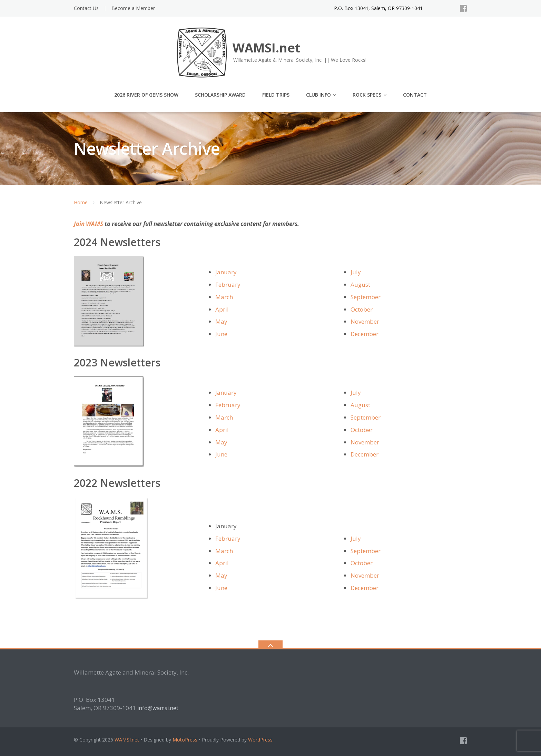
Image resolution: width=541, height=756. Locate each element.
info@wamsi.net (158, 708)
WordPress (260, 740)
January (226, 272)
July (356, 272)
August (360, 284)
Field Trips (276, 95)
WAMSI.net (127, 740)
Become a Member (133, 8)
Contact (415, 95)
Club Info (318, 95)
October (362, 309)
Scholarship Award (220, 95)
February (228, 284)
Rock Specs (367, 95)
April (222, 309)
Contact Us (86, 8)
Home (81, 202)
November (365, 321)
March (224, 297)
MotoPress (185, 740)
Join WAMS (88, 224)
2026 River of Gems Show (146, 95)
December (365, 334)
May (221, 321)
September (366, 297)
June (221, 334)
